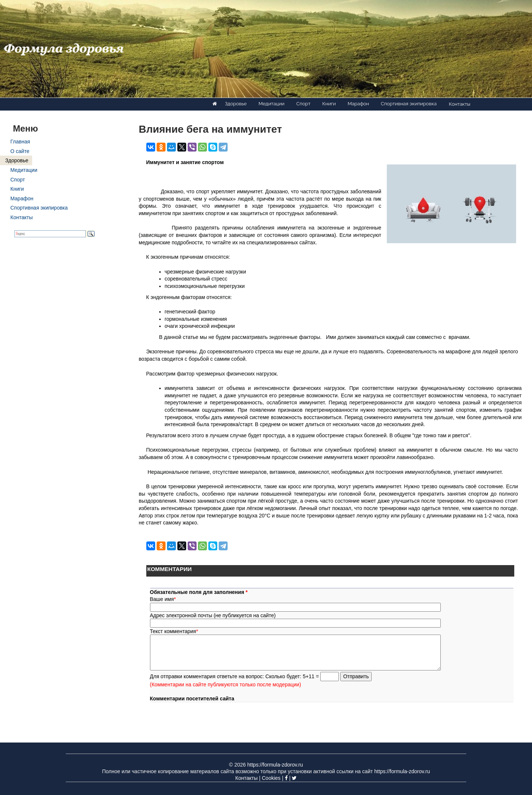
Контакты (460, 104)
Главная (20, 142)
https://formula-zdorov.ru (275, 765)
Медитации (272, 104)
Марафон (358, 104)
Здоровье (236, 104)
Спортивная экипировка (409, 104)
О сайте (20, 151)
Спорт (303, 104)
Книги (329, 104)
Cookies (271, 778)
